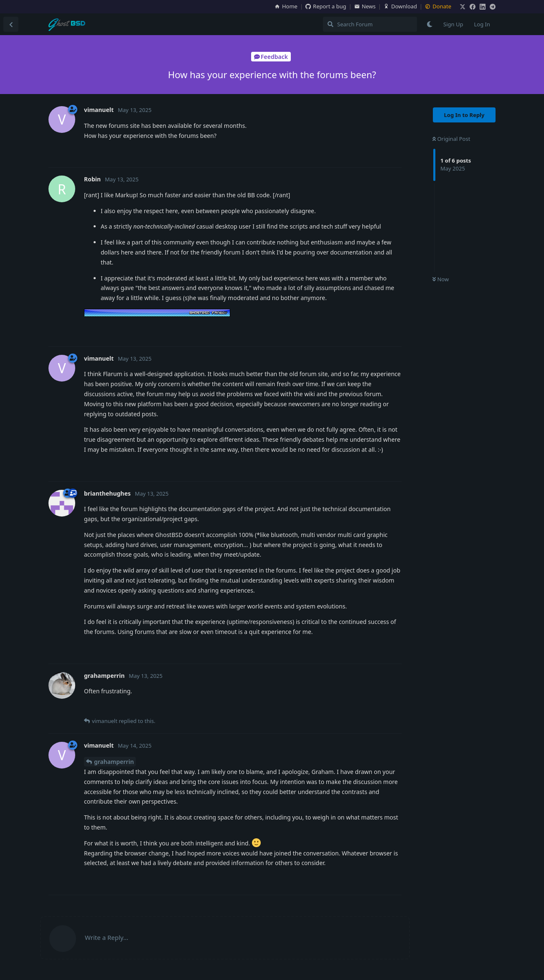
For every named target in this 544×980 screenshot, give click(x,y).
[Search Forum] (370, 24)
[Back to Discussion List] (11, 24)
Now (441, 279)
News (365, 6)
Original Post (451, 139)
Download (400, 6)
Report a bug (326, 6)
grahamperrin (114, 762)
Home (286, 6)
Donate (438, 6)
